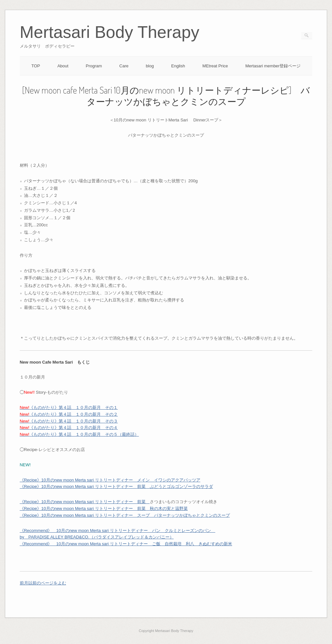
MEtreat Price (215, 66)
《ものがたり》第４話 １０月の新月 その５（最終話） (79, 434)
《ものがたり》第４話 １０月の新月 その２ (69, 414)
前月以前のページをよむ (43, 583)
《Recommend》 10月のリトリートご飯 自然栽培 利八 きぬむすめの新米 (126, 544)
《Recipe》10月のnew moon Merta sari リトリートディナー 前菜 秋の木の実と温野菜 (104, 508)
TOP (36, 66)
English (178, 66)
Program (94, 66)
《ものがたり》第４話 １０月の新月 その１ (69, 407)
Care (124, 66)
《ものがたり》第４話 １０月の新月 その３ (69, 421)
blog (150, 66)
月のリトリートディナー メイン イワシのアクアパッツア (110, 480)
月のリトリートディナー (85, 502)
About (63, 66)
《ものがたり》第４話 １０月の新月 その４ (69, 428)
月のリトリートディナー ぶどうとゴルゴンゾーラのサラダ (116, 486)
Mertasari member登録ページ (273, 66)
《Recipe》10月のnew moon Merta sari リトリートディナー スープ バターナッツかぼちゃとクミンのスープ (125, 515)
